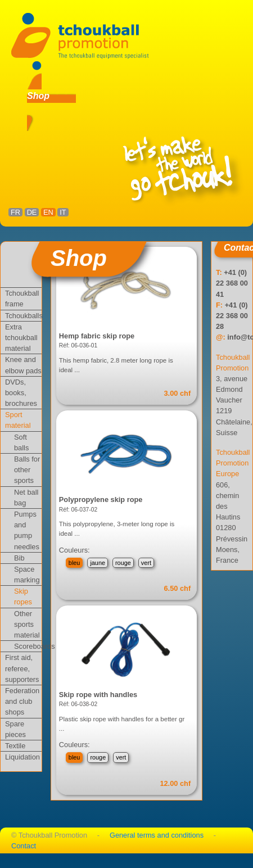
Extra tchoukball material (21, 338)
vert (146, 563)
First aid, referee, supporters (22, 668)
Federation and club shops (22, 701)
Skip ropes (23, 596)
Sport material (18, 420)
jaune (98, 563)
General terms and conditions (157, 835)
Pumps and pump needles (27, 530)
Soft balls (21, 442)
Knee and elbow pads (23, 365)
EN (48, 212)
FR (15, 212)
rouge (123, 563)
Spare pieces (15, 729)
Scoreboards (28, 646)
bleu (74, 563)
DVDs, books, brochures (21, 393)
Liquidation (22, 757)
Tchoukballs (23, 316)
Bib (19, 558)
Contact (24, 846)
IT (63, 212)
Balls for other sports (27, 470)
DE (32, 212)
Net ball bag (26, 498)
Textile (15, 746)
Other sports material (27, 624)
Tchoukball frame (22, 299)
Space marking (27, 575)
